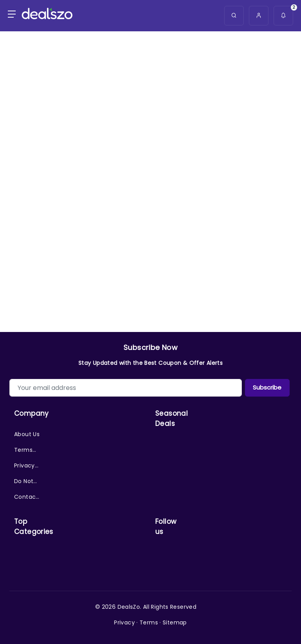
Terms (149, 622)
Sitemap (175, 622)
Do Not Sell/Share (27, 483)
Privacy (124, 622)
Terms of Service (25, 452)
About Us (27, 434)
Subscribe (267, 387)
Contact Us (26, 499)
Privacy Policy (24, 467)
